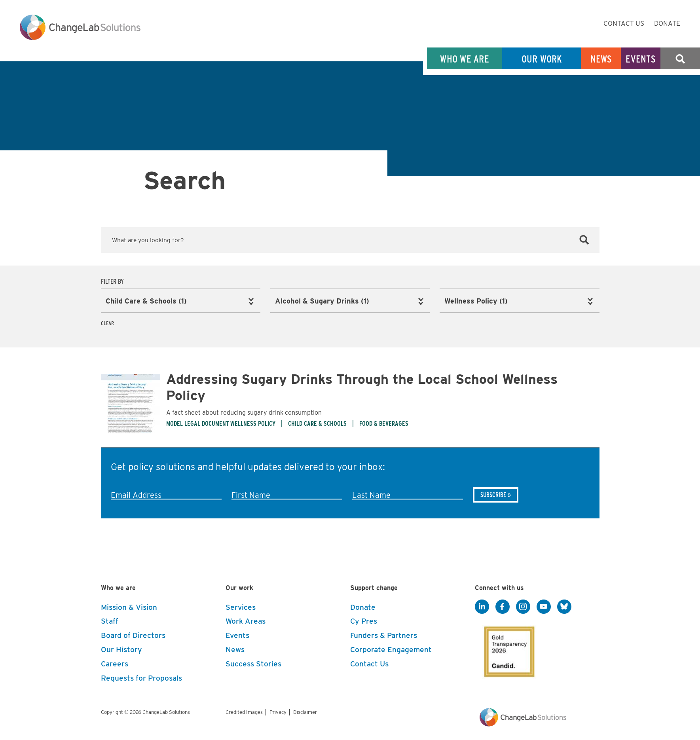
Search (680, 59)
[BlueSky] (564, 606)
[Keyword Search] (350, 240)
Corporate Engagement (391, 648)
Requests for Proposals (141, 677)
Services (241, 606)
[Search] (584, 240)
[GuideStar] (508, 648)
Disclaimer (305, 711)
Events (641, 59)
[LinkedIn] (482, 606)
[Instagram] (523, 606)
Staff (110, 620)
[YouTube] (544, 606)
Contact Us (624, 23)
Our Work (542, 59)
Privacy (278, 711)
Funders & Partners (384, 635)
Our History (121, 648)
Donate (667, 23)
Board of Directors (133, 635)
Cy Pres (364, 620)
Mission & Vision (129, 606)
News (601, 59)
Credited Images (244, 711)
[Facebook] (503, 606)
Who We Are (465, 59)
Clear (107, 323)
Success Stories (253, 663)
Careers (115, 663)
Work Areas (246, 620)
